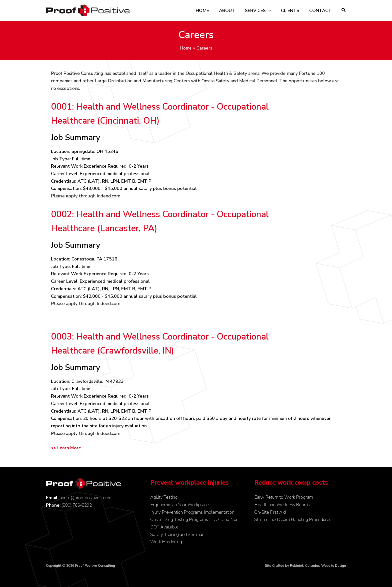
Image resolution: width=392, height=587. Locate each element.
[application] (271, 11)
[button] (344, 11)
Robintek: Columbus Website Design (317, 566)
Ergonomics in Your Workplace (179, 505)
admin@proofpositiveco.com (87, 498)
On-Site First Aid (270, 512)
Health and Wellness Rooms (282, 505)
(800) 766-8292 (78, 505)
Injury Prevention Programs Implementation (192, 512)
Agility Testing (164, 497)
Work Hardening (166, 542)
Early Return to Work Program (284, 497)
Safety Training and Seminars (178, 534)
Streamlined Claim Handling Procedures (293, 519)
